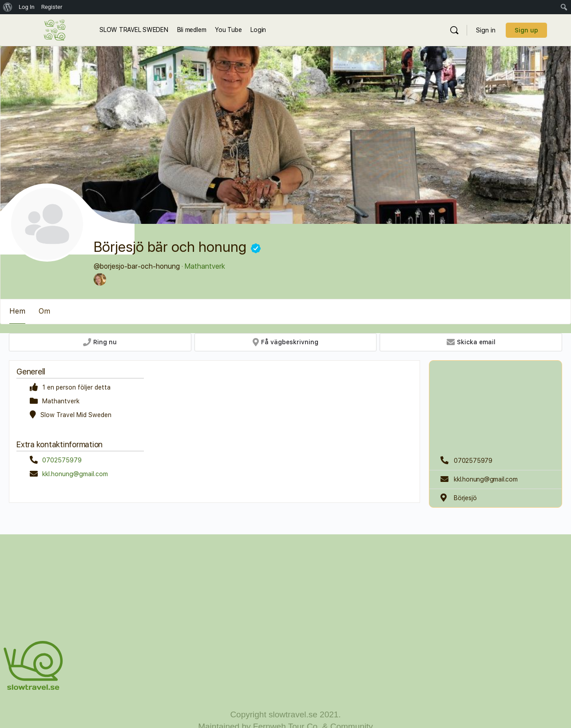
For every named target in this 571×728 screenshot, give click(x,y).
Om (44, 311)
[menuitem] (8, 7)
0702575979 (62, 460)
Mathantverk (205, 266)
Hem (17, 311)
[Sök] (454, 30)
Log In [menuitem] (27, 7)
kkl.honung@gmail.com (75, 474)
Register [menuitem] (52, 7)
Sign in (486, 30)
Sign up (526, 30)
